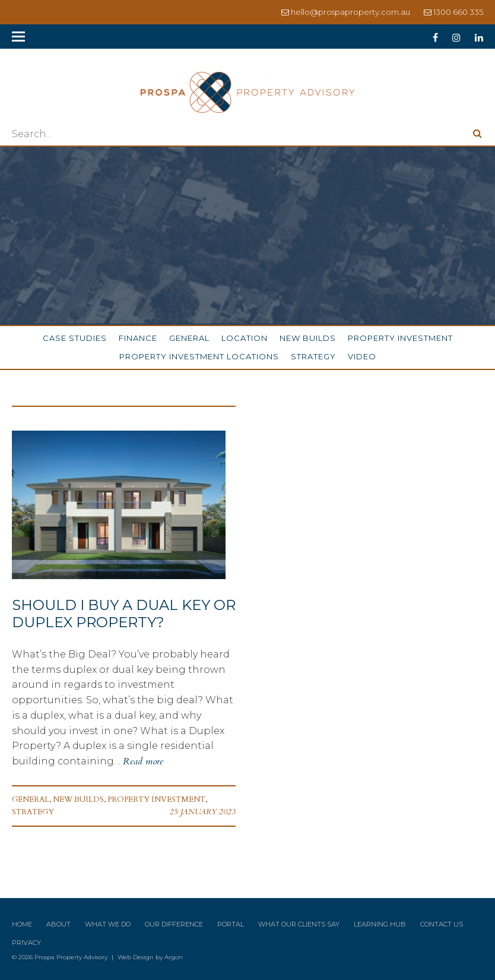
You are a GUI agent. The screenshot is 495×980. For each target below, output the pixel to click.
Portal (231, 924)
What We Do (108, 924)
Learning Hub (380, 924)
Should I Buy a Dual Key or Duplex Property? (124, 614)
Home (22, 924)
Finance (138, 338)
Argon (174, 957)
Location (245, 338)
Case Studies (75, 338)
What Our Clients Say (299, 924)
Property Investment (400, 338)
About (58, 924)
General (189, 338)
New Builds (308, 338)
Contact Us (442, 924)
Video (362, 356)
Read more (143, 761)
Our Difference (174, 924)
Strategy (313, 356)
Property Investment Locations (199, 356)
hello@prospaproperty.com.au (350, 12)
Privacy (26, 943)
